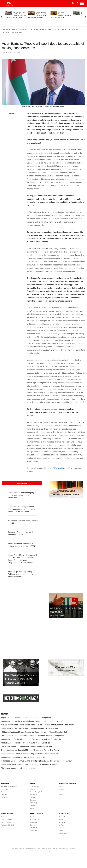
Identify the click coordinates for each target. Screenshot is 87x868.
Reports (15, 30)
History (61, 792)
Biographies (5, 797)
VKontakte (62, 830)
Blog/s (61, 795)
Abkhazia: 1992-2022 (8, 825)
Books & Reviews (6, 820)
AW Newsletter (18, 33)
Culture (3, 792)
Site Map (33, 825)
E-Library (4, 817)
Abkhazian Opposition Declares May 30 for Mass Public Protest (27, 743)
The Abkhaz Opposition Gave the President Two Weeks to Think (27, 746)
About (32, 817)
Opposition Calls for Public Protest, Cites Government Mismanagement (30, 728)
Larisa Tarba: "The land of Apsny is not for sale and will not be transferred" (22, 495)
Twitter (61, 820)
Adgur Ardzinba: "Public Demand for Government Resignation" (26, 718)
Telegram (62, 822)
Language (4, 795)
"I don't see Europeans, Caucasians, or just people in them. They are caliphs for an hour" (37, 761)
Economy (35, 30)
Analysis (62, 787)
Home (12, 849)
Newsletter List (35, 820)
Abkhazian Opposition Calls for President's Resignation (23, 757)
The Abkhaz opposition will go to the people (19, 768)
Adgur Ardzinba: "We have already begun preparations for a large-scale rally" (32, 721)
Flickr (61, 828)
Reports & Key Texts (36, 792)
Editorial (7, 33)
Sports (65, 30)
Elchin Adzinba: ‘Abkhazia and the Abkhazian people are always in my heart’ (38, 15)
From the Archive (6, 822)
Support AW (34, 830)
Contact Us (33, 828)
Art (50, 30)
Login (73, 3)
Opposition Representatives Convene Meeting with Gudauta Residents (30, 765)
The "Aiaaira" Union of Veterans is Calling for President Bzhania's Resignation (32, 736)
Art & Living (34, 803)
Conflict (61, 789)
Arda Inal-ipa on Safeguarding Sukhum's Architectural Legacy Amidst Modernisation (20, 574)
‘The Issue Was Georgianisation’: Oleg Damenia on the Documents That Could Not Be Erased (21, 509)
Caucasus (57, 30)
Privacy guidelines (31, 849)
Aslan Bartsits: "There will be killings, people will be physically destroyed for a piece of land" (38, 725)
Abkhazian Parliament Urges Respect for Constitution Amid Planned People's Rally (34, 732)
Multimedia (74, 30)
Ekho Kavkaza (33, 113)
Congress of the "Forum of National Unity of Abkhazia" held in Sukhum (29, 754)
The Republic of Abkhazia (9, 787)
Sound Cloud (63, 833)
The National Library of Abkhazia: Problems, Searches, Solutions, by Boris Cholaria (16, 15)
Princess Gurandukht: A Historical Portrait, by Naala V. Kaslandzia (61, 15)
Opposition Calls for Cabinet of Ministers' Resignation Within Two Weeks (30, 750)
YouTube (62, 825)
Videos (50, 849)
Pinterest (62, 836)
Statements (25, 30)
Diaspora (43, 30)
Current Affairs (34, 787)
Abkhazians (5, 789)
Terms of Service (20, 849)
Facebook (62, 817)
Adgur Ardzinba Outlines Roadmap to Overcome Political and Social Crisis (31, 739)
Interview (7, 30)
